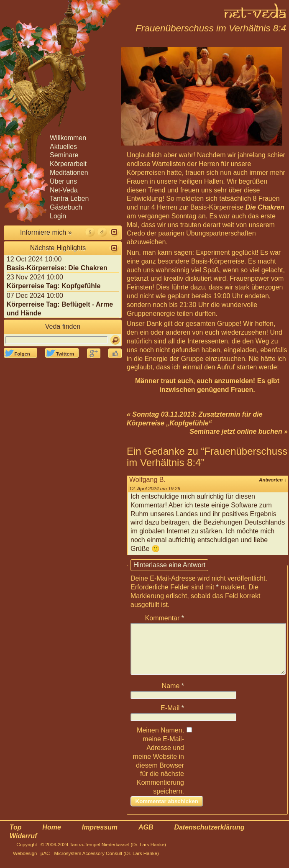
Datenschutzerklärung (209, 837)
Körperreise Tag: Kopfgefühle (54, 286)
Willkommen (68, 138)
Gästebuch (66, 207)
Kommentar (165, 618)
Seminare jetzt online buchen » (239, 431)
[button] (114, 232)
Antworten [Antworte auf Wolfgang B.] (273, 480)
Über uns (63, 181)
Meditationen (69, 173)
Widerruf (23, 846)
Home (51, 837)
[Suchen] (115, 340)
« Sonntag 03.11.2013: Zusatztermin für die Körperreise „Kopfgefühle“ (195, 419)
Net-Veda (64, 190)
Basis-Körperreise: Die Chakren (57, 268)
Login (58, 216)
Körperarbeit (68, 164)
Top (16, 837)
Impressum (100, 837)
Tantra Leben (69, 198)
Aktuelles (63, 147)
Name (173, 696)
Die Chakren (265, 207)
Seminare (64, 155)
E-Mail (172, 718)
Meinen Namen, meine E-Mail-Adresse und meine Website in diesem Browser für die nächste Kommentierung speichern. (159, 771)
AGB (146, 837)
